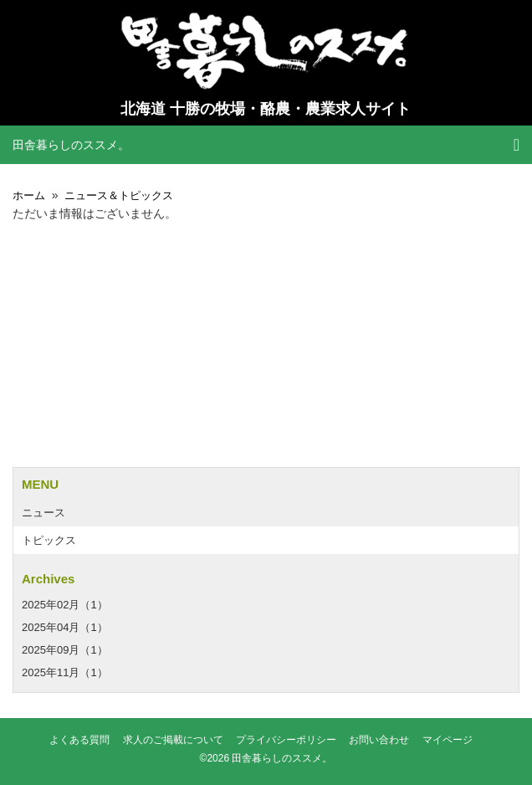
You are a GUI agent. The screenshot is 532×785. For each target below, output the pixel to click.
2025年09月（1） (65, 650)
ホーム (29, 195)
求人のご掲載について (173, 740)
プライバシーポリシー (286, 740)
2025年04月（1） (65, 627)
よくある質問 (79, 740)
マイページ (448, 740)
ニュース (43, 513)
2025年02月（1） (65, 605)
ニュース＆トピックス (119, 195)
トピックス (49, 540)
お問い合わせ (379, 740)
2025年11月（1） (65, 672)
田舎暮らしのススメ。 (71, 145)
